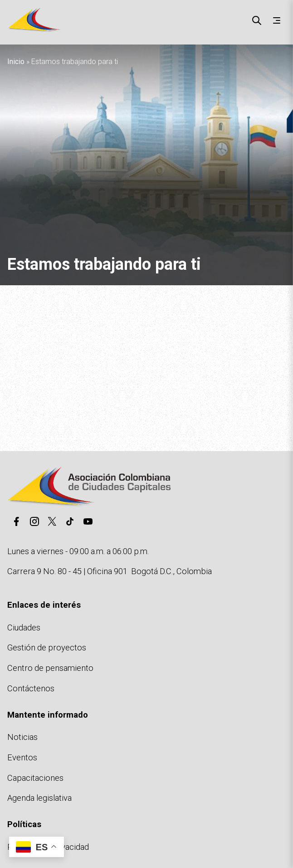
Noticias (22, 737)
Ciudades (24, 627)
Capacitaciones (35, 778)
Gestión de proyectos (47, 647)
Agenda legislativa (39, 798)
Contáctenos (31, 688)
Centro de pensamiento (50, 668)
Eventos (22, 757)
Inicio (16, 62)
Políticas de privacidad (48, 847)
